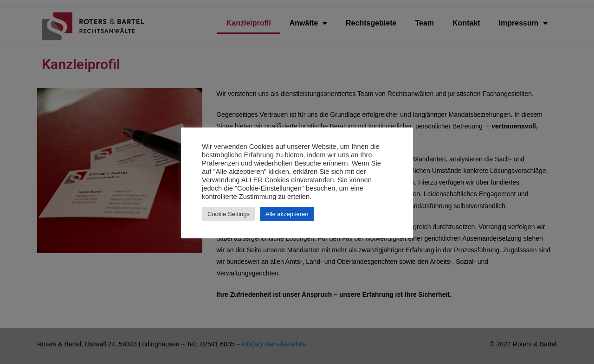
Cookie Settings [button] (229, 214)
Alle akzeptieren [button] (287, 214)
